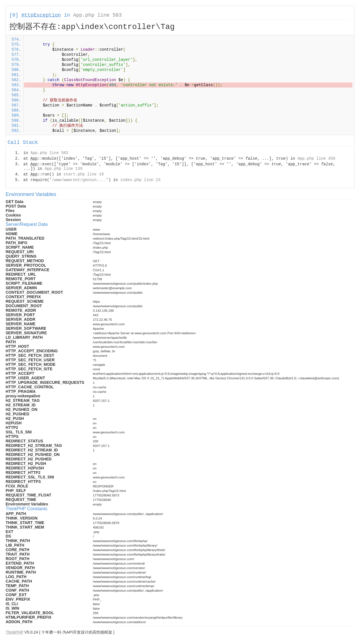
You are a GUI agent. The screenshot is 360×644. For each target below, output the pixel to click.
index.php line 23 (140, 180)
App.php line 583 (97, 15)
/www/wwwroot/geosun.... (79, 180)
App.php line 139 (64, 169)
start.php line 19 (84, 174)
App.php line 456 (316, 159)
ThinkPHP (14, 632)
